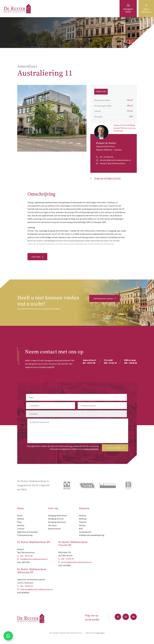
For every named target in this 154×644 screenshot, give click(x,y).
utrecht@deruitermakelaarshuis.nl (76, 564)
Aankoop (83, 521)
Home (20, 518)
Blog (19, 524)
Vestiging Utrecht (56, 521)
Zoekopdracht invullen (105, 301)
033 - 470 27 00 (87, 364)
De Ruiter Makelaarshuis (73, 635)
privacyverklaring (91, 451)
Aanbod (21, 521)
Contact (21, 531)
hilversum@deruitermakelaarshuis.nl (36, 591)
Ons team (52, 527)
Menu (145, 9)
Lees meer (37, 259)
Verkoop (83, 518)
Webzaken (100, 635)
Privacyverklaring (25, 537)
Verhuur (82, 527)
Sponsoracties (54, 531)
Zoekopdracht (85, 534)
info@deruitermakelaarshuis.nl (34, 561)
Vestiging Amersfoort (58, 518)
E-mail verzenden (115, 450)
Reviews (21, 527)
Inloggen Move (128, 9)
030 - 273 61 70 (108, 364)
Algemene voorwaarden (28, 534)
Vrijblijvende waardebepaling (92, 537)
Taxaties (83, 524)
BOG (81, 531)
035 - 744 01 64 (130, 364)
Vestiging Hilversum (57, 524)
